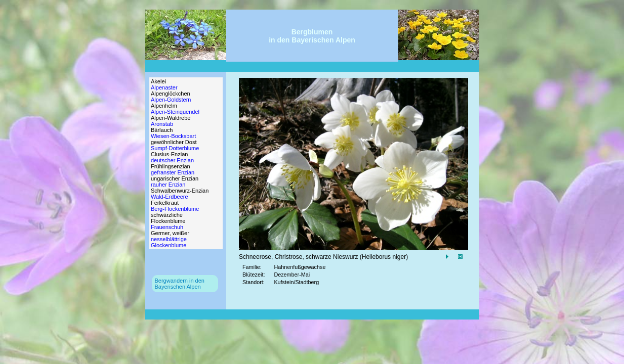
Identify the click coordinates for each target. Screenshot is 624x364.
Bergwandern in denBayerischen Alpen (180, 284)
